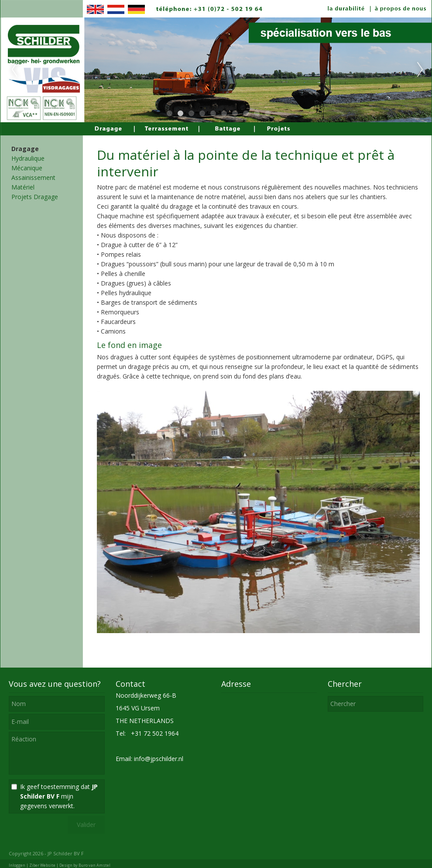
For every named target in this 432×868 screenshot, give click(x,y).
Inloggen (17, 865)
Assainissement (33, 177)
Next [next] (420, 70)
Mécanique (27, 168)
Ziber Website (42, 865)
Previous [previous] (14, 70)
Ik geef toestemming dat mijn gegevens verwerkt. (59, 796)
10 (267, 114)
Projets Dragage (35, 197)
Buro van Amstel (94, 865)
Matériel (23, 187)
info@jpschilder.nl (159, 759)
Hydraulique (28, 158)
